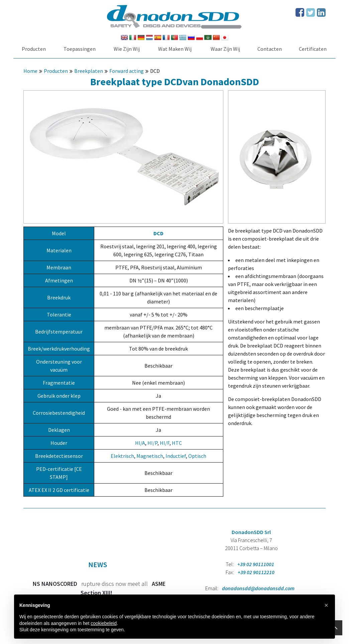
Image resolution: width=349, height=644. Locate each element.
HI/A (140, 443)
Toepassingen (80, 49)
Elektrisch (122, 456)
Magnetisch (150, 456)
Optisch (197, 456)
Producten (34, 49)
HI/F (165, 443)
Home (30, 71)
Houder (59, 443)
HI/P (152, 443)
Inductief (176, 456)
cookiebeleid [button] (104, 623)
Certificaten (313, 49)
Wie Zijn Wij (127, 49)
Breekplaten (89, 71)
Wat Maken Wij (175, 49)
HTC (177, 443)
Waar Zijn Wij (225, 49)
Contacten (270, 49)
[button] (326, 605)
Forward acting (127, 71)
